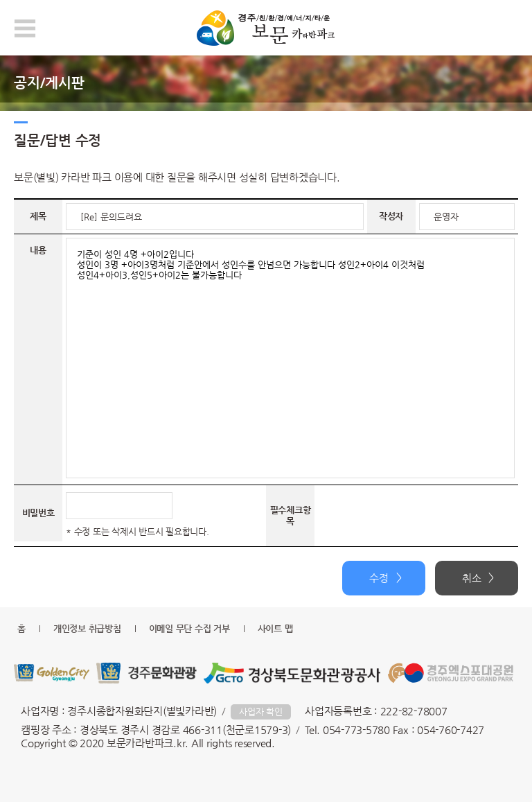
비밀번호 (38, 513)
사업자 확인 (261, 712)
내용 (38, 250)
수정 (379, 578)
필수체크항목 (291, 516)
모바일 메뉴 (25, 28)
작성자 (391, 216)
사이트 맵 (275, 628)
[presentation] (423, 516)
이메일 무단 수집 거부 (189, 628)
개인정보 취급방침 (87, 628)
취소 (472, 578)
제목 (38, 216)
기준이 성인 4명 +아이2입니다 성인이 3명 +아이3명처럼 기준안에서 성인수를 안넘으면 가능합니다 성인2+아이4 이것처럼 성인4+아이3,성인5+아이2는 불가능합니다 (290, 358)
